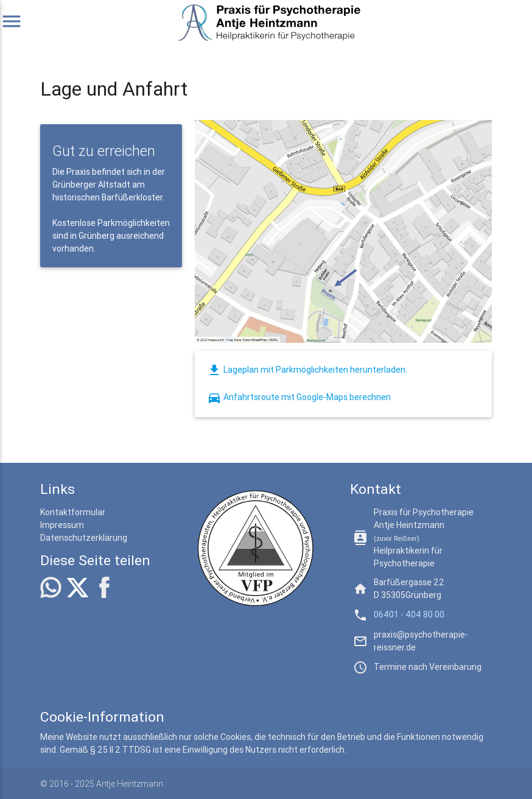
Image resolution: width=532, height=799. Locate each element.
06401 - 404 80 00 (409, 614)
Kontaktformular (73, 512)
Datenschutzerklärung (84, 538)
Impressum (62, 525)
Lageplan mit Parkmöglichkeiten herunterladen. (307, 370)
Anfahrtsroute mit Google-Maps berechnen (299, 397)
